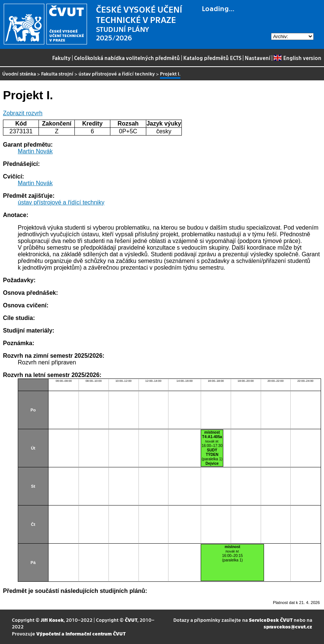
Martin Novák (35, 151)
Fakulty (61, 58)
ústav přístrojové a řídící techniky (117, 74)
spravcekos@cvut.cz (288, 626)
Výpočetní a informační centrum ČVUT (81, 633)
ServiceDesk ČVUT (271, 620)
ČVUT (131, 620)
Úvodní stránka (19, 74)
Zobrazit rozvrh (23, 113)
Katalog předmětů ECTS (212, 58)
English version (297, 58)
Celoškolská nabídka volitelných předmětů (127, 58)
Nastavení (258, 58)
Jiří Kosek (52, 620)
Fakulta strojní (57, 74)
